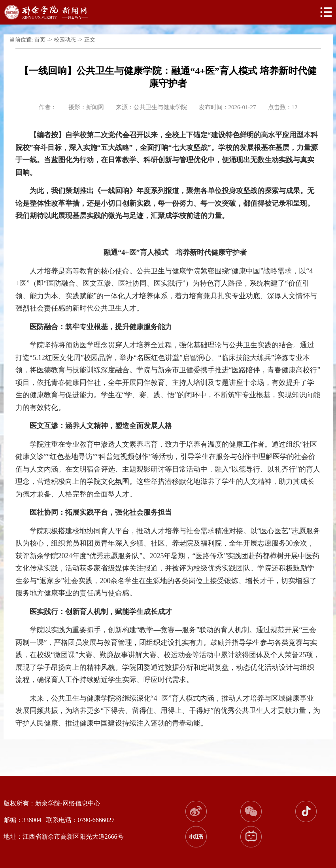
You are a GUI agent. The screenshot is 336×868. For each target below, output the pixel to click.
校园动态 (65, 40)
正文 (90, 40)
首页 (40, 40)
